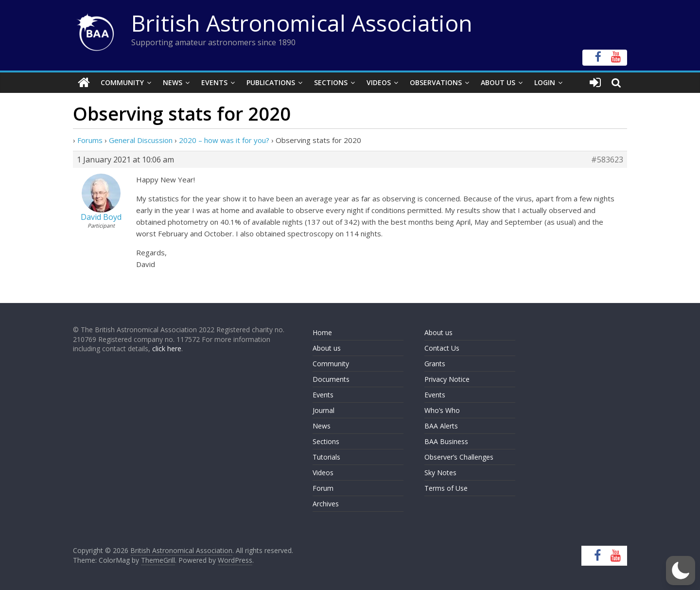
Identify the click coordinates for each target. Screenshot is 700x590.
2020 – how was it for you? (224, 140)
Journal (324, 410)
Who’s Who (442, 410)
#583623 (607, 160)
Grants (435, 364)
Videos (379, 82)
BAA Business (446, 441)
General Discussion (141, 140)
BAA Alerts (441, 426)
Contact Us (442, 348)
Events (214, 82)
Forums (90, 140)
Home (322, 332)
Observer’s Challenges (459, 457)
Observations (436, 82)
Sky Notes (440, 473)
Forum (323, 488)
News (173, 82)
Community (122, 82)
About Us (498, 82)
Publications (271, 82)
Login (545, 82)
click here (167, 349)
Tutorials (326, 457)
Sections (331, 82)
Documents (331, 379)
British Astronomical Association (302, 23)
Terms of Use (446, 488)
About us (327, 348)
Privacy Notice (447, 379)
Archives (326, 504)
